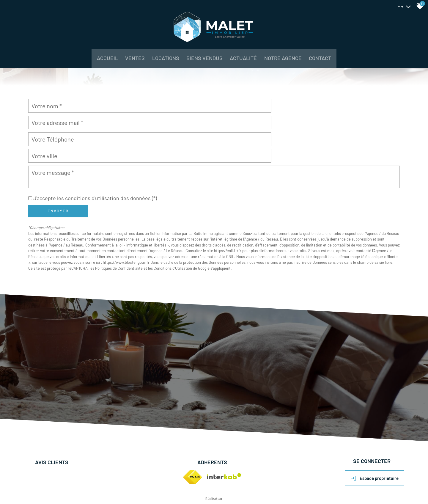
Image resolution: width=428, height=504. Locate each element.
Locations (160, 62)
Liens (104, 486)
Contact (333, 62)
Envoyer (58, 181)
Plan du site (33, 486)
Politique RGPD (134, 486)
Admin (115, 486)
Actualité (247, 62)
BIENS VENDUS (203, 62)
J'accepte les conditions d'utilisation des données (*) (95, 168)
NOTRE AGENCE (291, 62)
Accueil (94, 62)
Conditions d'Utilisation (173, 238)
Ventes (125, 62)
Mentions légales (57, 486)
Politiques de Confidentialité (119, 238)
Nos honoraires (85, 486)
